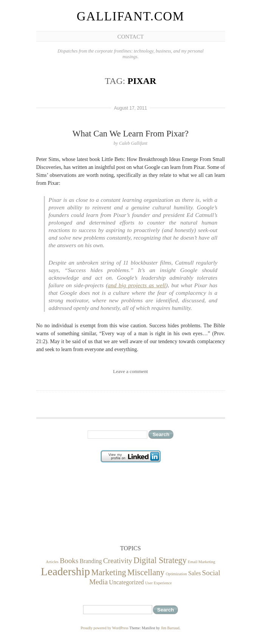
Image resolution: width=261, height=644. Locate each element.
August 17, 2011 (130, 108)
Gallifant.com (130, 16)
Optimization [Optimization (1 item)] (176, 574)
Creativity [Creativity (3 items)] (118, 561)
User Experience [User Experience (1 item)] (158, 583)
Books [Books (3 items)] (69, 561)
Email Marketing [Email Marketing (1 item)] (202, 562)
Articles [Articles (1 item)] (52, 562)
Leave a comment (130, 371)
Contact (131, 37)
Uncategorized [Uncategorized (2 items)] (127, 582)
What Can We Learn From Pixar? (131, 134)
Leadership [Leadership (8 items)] (65, 571)
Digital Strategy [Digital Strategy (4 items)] (160, 560)
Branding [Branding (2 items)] (91, 561)
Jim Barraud (170, 628)
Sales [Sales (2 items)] (194, 573)
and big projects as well (137, 285)
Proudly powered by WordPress (104, 628)
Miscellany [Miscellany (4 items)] (146, 572)
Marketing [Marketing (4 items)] (109, 572)
